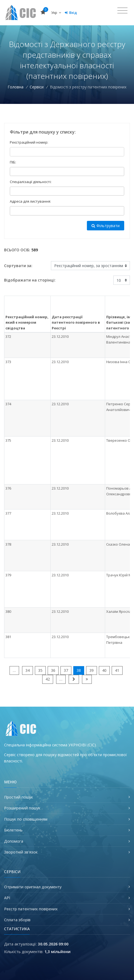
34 (28, 670)
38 (79, 670)
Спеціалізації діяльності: (31, 182)
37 (66, 670)
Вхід (71, 13)
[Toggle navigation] (122, 11)
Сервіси (37, 87)
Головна (16, 87)
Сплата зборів (17, 920)
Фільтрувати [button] (106, 226)
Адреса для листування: (30, 201)
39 (92, 670)
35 (40, 670)
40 (104, 670)
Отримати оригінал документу (33, 887)
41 (117, 670)
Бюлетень (13, 830)
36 (53, 670)
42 (48, 679)
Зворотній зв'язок (21, 852)
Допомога (14, 841)
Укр (56, 13)
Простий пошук (19, 797)
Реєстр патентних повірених (31, 909)
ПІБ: (13, 162)
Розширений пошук (22, 808)
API (7, 898)
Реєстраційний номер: (29, 142)
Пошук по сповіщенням (26, 819)
